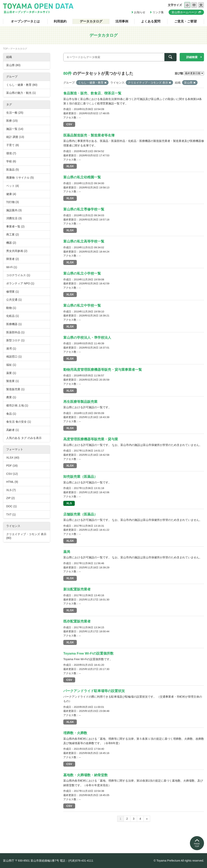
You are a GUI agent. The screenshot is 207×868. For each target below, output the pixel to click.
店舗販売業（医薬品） (80, 514)
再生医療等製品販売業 (80, 402)
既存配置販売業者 (77, 621)
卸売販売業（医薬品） (80, 477)
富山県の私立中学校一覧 (82, 306)
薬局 (67, 552)
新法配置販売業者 (77, 589)
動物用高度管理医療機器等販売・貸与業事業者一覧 (103, 370)
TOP (5, 49)
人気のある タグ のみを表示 (24, 438)
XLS (69, 503)
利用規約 (60, 21)
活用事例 (122, 21)
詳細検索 (192, 57)
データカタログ (91, 21)
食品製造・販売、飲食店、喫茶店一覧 (92, 93)
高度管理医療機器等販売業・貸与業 (91, 439)
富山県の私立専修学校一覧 (84, 209)
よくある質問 (151, 21)
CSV (69, 124)
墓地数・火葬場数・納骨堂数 (86, 775)
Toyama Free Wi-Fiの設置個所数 (88, 653)
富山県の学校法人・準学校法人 (87, 338)
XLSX (70, 166)
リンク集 (158, 12)
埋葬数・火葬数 (75, 733)
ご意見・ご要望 (185, 21)
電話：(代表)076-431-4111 (76, 861)
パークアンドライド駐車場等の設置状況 (94, 691)
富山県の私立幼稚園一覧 (82, 177)
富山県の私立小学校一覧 (82, 273)
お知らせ (140, 12)
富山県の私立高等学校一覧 (84, 241)
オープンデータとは (25, 21)
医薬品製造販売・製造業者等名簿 (89, 135)
